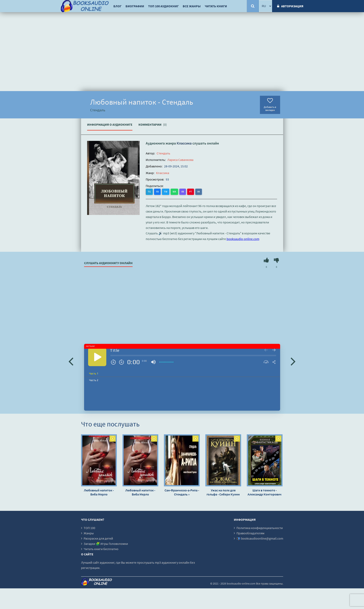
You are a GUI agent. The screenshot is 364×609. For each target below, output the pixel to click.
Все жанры (192, 6)
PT (191, 192)
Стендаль (163, 153)
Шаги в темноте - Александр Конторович (265, 492)
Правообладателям (250, 533)
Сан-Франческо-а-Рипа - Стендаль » (182, 492)
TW (166, 192)
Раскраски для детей (98, 538)
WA (174, 192)
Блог (117, 6)
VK (199, 192)
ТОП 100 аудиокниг (163, 6)
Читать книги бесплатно (101, 549)
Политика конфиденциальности (260, 528)
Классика (184, 143)
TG (149, 192)
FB (157, 192)
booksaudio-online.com (243, 239)
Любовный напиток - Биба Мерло (99, 492)
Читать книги (216, 6)
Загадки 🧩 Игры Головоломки (106, 544)
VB (183, 192)
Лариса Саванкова (180, 160)
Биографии (135, 6)
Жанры (89, 533)
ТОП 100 (89, 528)
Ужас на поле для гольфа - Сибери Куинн (223, 492)
